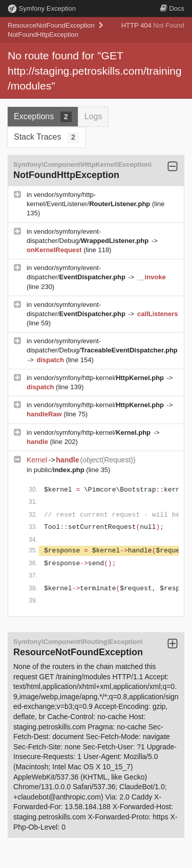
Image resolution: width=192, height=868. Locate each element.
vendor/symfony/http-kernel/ (100, 378)
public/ (60, 470)
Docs (172, 8)
